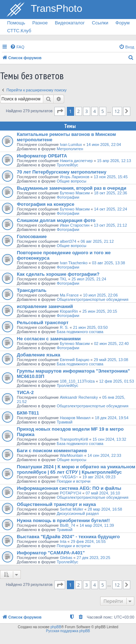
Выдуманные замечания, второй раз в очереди (72, 188)
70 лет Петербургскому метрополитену (62, 172)
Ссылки (100, 23)
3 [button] (86, 111)
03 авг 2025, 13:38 (108, 263)
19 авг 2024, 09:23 (99, 477)
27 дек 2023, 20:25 (93, 558)
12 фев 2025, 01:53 (116, 381)
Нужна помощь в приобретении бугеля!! (63, 520)
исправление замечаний (45, 306)
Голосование (32, 236)
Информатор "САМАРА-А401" (51, 553)
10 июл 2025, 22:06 (100, 295)
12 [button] (117, 111)
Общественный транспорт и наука (56, 504)
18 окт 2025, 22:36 (111, 193)
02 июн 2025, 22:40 (111, 344)
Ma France (69, 295)
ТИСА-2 (25, 392)
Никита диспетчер (76, 161)
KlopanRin (69, 311)
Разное (40, 23)
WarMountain (71, 455)
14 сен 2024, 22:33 (104, 455)
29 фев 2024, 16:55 (88, 541)
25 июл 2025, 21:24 (89, 279)
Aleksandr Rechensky (79, 397)
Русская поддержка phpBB (68, 631)
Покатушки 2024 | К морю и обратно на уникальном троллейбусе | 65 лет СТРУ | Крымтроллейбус (76, 469)
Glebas (66, 558)
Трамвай (64, 422)
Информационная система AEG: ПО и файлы (69, 488)
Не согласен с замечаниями (49, 339)
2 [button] (79, 111)
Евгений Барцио (75, 360)
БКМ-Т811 (28, 413)
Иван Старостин (75, 225)
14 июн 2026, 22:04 (104, 145)
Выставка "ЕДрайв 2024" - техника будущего (68, 537)
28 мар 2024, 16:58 (105, 509)
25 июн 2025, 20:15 (100, 311)
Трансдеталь (32, 290)
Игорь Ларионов (74, 177)
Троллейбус (67, 165)
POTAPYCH (71, 493)
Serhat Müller (71, 509)
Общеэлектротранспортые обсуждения (92, 299)
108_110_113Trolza (77, 381)
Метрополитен (70, 149)
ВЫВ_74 (67, 525)
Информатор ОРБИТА (42, 156)
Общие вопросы (71, 181)
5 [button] (103, 111)
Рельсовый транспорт (43, 323)
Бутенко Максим (75, 193)
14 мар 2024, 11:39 (97, 525)
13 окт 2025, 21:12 (110, 225)
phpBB (56, 627)
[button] (60, 111)
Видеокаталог (70, 23)
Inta (63, 541)
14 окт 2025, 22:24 (111, 209)
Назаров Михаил (75, 418)
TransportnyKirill (74, 439)
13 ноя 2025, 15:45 (111, 177)
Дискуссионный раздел (77, 513)
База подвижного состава (80, 332)
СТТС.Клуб (19, 31)
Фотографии (68, 197)
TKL (63, 279)
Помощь (16, 23)
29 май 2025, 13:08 (111, 360)
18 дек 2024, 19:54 (112, 418)
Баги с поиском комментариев (52, 451)
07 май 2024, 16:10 (103, 493)
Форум (123, 23)
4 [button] (95, 111)
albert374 (68, 241)
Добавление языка (38, 355)
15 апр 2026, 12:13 (114, 161)
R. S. (64, 327)
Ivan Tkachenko (74, 263)
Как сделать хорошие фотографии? (58, 274)
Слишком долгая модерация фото (56, 220)
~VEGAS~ (69, 477)
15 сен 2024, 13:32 (110, 439)
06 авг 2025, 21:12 (97, 241)
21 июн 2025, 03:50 (90, 327)
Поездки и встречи (73, 481)
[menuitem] (17, 47)
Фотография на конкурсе (46, 204)
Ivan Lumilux (71, 145)
